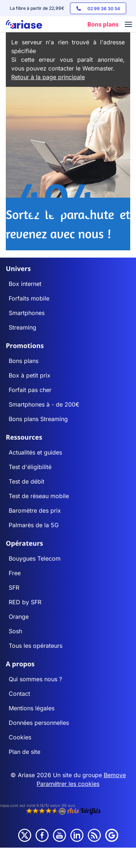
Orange (19, 617)
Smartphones (27, 313)
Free (15, 573)
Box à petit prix (30, 375)
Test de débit (26, 481)
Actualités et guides (35, 452)
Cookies (20, 737)
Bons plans (24, 361)
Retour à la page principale (48, 77)
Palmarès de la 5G (34, 525)
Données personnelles (39, 723)
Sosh (15, 631)
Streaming (22, 327)
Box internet (25, 284)
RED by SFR (25, 602)
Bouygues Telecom (35, 558)
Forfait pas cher (30, 390)
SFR (14, 588)
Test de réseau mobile (39, 496)
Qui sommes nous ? (35, 679)
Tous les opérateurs (36, 646)
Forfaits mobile (29, 298)
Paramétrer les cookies (68, 784)
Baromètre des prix (35, 510)
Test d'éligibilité (30, 467)
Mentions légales (32, 708)
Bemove (115, 775)
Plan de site (24, 752)
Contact (19, 694)
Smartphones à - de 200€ (44, 404)
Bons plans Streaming (38, 419)
